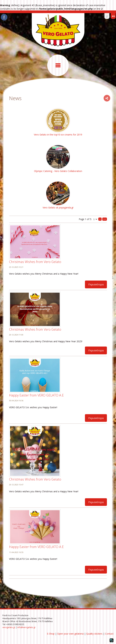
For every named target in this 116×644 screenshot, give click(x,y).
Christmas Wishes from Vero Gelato (35, 262)
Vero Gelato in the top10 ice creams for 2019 (58, 135)
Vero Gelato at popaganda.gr (58, 208)
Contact (109, 634)
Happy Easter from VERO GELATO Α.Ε (36, 395)
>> (105, 219)
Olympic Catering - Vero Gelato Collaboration (58, 171)
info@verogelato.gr (26, 627)
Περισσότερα (96, 284)
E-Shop (51, 634)
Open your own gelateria (70, 634)
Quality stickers (94, 634)
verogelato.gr (9, 627)
